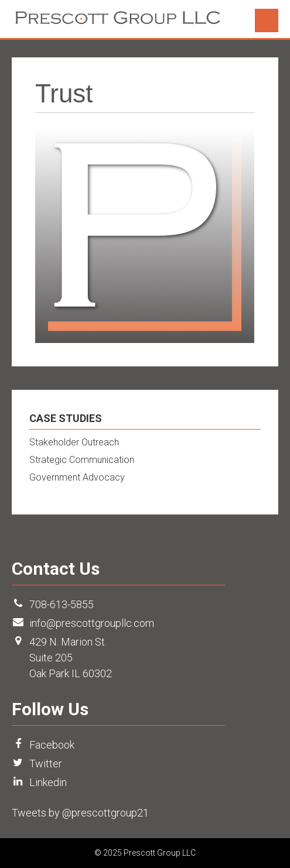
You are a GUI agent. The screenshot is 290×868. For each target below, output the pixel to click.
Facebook (52, 745)
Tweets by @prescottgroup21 (80, 813)
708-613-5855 (62, 604)
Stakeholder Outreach (74, 442)
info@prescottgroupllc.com (92, 623)
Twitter (46, 764)
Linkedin (48, 782)
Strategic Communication (82, 460)
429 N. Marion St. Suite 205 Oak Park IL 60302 (71, 658)
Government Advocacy (77, 477)
